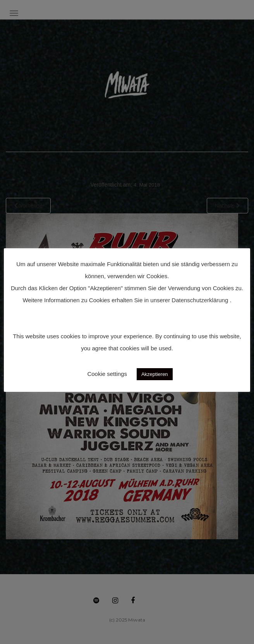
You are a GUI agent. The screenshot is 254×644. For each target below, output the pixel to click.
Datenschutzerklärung (200, 300)
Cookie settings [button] (107, 374)
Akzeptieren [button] (155, 374)
